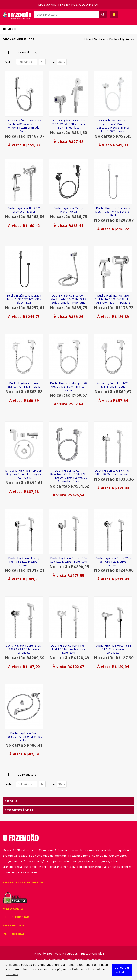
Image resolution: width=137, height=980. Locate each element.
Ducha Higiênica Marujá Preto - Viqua (69, 210)
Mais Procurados (66, 953)
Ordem (9, 62)
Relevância (25, 62)
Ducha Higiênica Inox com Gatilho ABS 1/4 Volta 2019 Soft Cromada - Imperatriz (68, 299)
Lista (13, 52)
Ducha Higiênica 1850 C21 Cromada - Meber (24, 210)
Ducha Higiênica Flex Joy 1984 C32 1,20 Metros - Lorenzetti (24, 562)
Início (87, 39)
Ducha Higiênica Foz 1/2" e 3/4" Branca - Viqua (113, 385)
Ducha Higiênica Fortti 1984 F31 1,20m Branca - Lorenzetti (113, 649)
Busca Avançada (92, 953)
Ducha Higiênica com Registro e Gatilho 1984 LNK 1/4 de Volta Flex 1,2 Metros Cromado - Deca (68, 476)
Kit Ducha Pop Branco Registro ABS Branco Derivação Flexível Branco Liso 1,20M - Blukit (113, 126)
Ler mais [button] (12, 974)
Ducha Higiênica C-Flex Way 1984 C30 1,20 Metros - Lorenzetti (113, 562)
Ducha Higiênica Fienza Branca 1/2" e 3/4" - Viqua (24, 385)
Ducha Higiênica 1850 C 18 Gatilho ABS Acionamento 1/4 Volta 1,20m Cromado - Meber (24, 126)
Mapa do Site (43, 953)
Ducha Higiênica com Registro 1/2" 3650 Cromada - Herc (24, 737)
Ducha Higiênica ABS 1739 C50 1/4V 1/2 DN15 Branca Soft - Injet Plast (69, 124)
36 (60, 62)
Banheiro (100, 39)
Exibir (51, 62)
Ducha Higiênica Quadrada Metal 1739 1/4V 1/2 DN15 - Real (113, 211)
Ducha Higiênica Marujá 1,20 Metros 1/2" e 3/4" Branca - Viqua (68, 387)
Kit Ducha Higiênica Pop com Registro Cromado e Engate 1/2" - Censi (24, 474)
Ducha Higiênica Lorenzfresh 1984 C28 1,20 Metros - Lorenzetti (24, 649)
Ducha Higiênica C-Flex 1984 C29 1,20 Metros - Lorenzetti (69, 560)
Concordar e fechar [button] (122, 970)
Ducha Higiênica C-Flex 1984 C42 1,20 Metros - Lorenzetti (113, 472)
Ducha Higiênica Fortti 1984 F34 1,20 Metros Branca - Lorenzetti (69, 649)
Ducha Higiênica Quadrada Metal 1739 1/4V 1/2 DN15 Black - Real (24, 299)
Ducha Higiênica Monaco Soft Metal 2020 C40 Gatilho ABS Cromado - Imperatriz (113, 299)
